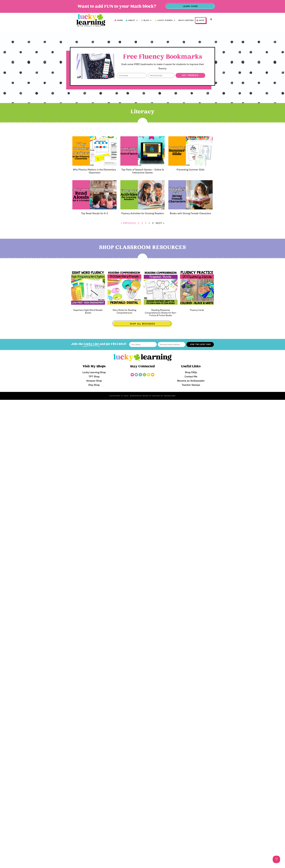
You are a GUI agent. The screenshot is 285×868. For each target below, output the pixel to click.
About (132, 20)
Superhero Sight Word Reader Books (88, 311)
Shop (200, 20)
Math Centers (186, 20)
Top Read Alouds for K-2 (95, 213)
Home (119, 20)
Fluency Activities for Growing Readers (143, 213)
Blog (147, 20)
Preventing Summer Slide (190, 170)
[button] (211, 19)
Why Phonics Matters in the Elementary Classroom (95, 171)
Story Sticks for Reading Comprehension (124, 311)
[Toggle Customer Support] (276, 859)
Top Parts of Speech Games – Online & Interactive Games (143, 171)
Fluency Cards (197, 310)
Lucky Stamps (165, 20)
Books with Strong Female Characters (190, 213)
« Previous (128, 223)
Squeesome (170, 396)
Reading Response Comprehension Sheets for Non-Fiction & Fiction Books (161, 313)
